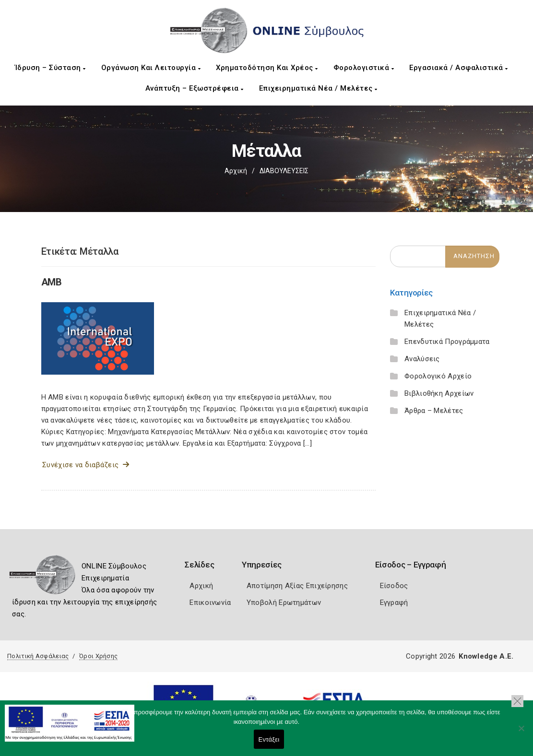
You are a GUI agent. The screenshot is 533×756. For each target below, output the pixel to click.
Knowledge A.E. (486, 656)
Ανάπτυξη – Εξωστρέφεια (195, 88)
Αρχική (236, 171)
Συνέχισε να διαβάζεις (86, 465)
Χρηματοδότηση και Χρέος (267, 68)
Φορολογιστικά (364, 68)
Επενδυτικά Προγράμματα (447, 342)
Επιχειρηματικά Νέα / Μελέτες (318, 88)
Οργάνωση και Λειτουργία (151, 68)
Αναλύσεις (422, 359)
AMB (52, 282)
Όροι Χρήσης (98, 656)
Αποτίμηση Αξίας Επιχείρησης (297, 586)
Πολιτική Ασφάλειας (38, 656)
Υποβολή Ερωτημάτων (284, 602)
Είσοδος (394, 586)
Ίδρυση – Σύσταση (50, 68)
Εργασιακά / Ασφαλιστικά (459, 68)
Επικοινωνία (210, 602)
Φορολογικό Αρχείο (438, 376)
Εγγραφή (394, 602)
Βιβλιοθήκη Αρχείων (439, 393)
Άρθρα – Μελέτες (434, 411)
